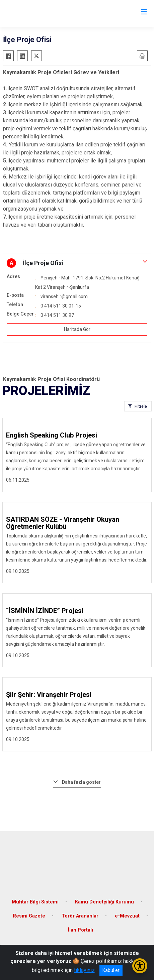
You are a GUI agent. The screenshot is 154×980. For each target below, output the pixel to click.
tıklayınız (84, 970)
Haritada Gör (77, 329)
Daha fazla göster (81, 782)
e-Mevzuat (127, 916)
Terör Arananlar (80, 916)
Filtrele (141, 406)
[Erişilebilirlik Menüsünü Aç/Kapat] (140, 966)
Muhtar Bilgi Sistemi (35, 902)
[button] (77, 263)
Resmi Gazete (29, 916)
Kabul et (111, 970)
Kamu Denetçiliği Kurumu (104, 902)
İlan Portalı (81, 930)
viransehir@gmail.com (64, 296)
